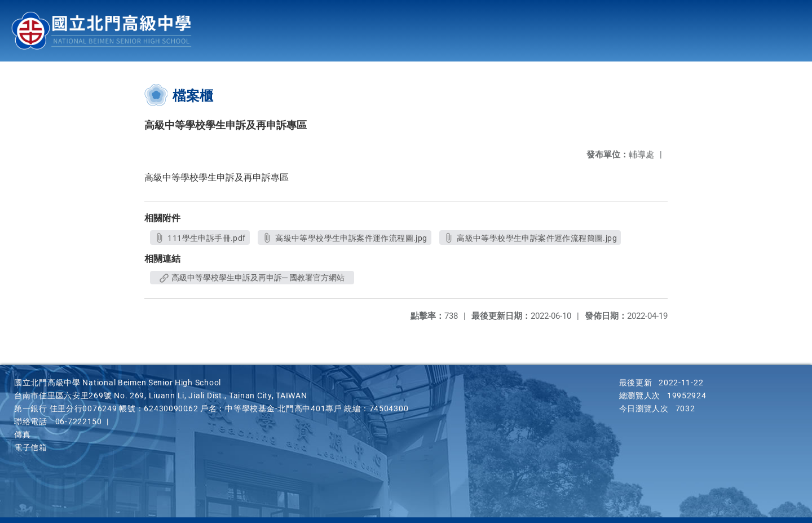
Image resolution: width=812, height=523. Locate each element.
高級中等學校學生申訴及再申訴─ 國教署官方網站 (252, 278)
